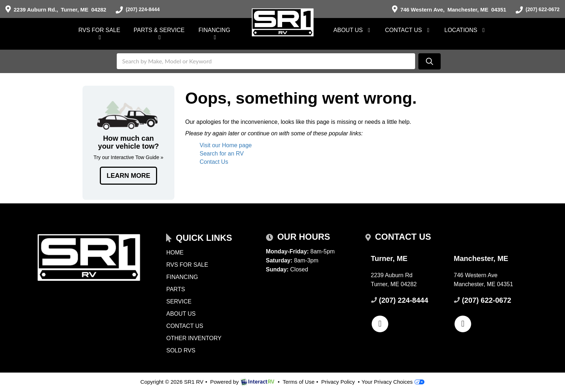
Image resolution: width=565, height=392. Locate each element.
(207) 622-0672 (536, 10)
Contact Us (408, 30)
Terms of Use (298, 382)
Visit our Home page (226, 145)
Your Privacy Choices (393, 382)
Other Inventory (194, 338)
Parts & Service (159, 34)
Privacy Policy (338, 382)
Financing (214, 34)
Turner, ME (56, 10)
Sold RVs (181, 350)
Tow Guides (128, 143)
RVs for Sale (187, 265)
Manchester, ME (446, 10)
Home (175, 253)
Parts (175, 289)
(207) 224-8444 (139, 10)
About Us (353, 30)
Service (179, 301)
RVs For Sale (99, 34)
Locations (466, 30)
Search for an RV (222, 154)
